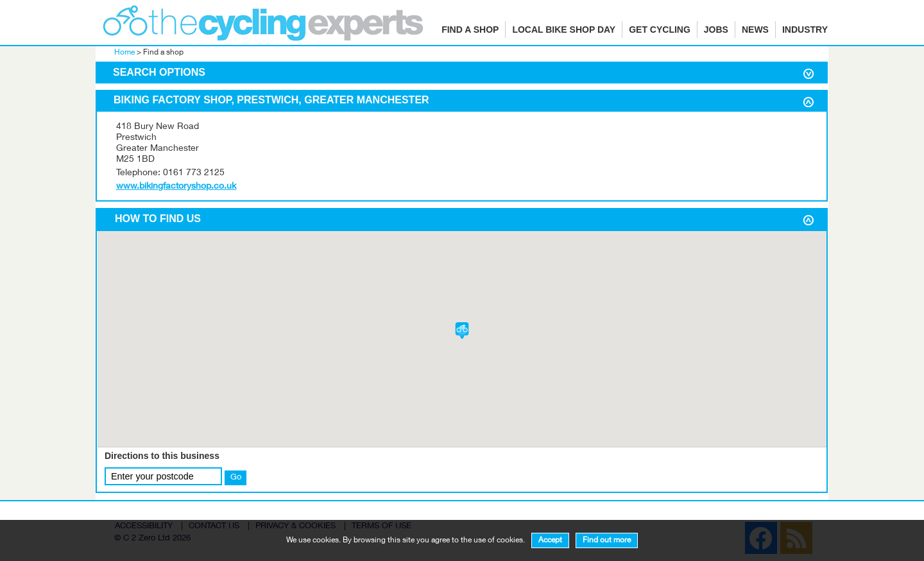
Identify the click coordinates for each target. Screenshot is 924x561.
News (755, 30)
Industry (805, 30)
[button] (462, 331)
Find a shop (470, 30)
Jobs (716, 30)
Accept (550, 540)
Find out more (607, 540)
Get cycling (660, 30)
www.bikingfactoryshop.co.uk (176, 187)
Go (236, 478)
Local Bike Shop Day (564, 30)
